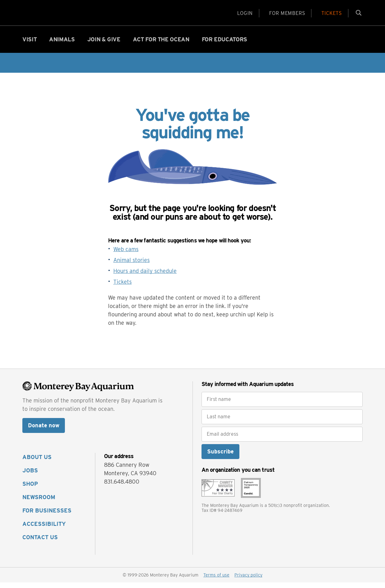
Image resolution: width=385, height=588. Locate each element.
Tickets (122, 287)
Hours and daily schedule (145, 276)
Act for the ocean (161, 45)
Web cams (126, 255)
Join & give (104, 45)
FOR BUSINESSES (47, 516)
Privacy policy (248, 581)
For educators (224, 45)
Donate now (44, 431)
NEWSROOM (39, 503)
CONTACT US (40, 543)
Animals (62, 45)
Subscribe (220, 457)
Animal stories (131, 266)
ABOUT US (37, 463)
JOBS (30, 476)
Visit (29, 45)
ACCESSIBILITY (44, 529)
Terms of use (216, 581)
